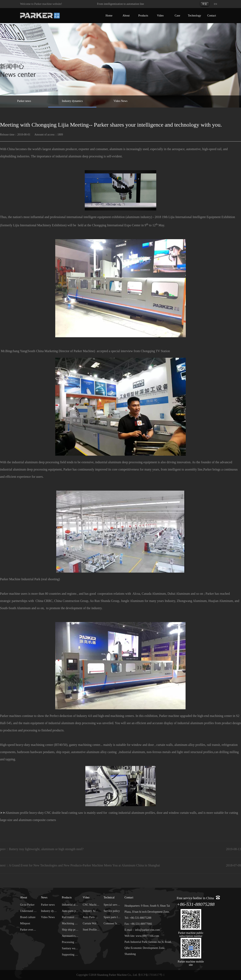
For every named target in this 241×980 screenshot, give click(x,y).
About (126, 16)
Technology (195, 16)
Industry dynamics (72, 101)
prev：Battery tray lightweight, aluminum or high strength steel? (42, 849)
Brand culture (28, 917)
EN (215, 4)
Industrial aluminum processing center (70, 905)
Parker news (24, 101)
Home (109, 16)
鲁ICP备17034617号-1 (151, 975)
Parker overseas (29, 930)
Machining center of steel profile (70, 923)
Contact (212, 16)
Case (177, 16)
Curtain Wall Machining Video (91, 923)
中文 (205, 4)
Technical (109, 897)
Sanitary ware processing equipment (70, 948)
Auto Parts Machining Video (91, 917)
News (44, 897)
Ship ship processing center (70, 930)
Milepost (25, 923)
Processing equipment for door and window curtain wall (70, 942)
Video (160, 16)
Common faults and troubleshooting (112, 923)
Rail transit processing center (70, 917)
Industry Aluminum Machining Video (91, 911)
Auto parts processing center (70, 911)
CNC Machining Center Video (91, 905)
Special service (112, 905)
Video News (121, 101)
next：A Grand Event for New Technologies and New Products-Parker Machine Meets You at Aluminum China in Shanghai (80, 865)
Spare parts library (112, 917)
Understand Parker (29, 911)
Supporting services (70, 955)
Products (143, 16)
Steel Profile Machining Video (91, 930)
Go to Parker (27, 905)
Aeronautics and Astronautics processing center (70, 936)
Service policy (112, 911)
